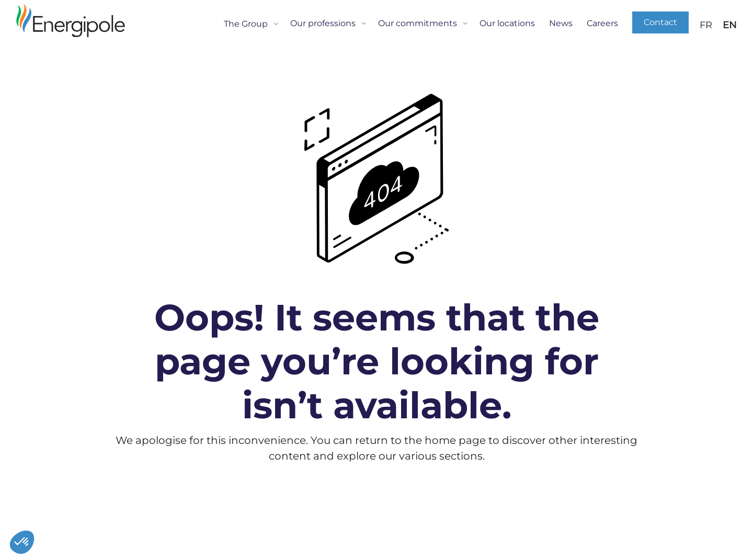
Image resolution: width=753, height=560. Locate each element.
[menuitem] (706, 25)
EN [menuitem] (730, 26)
